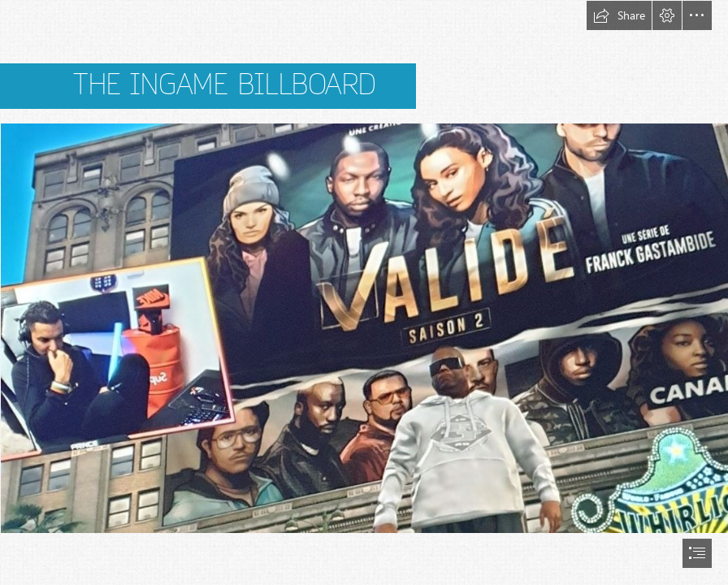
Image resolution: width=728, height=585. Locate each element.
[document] (364, 292)
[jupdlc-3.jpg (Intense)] (364, 327)
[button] (619, 15)
